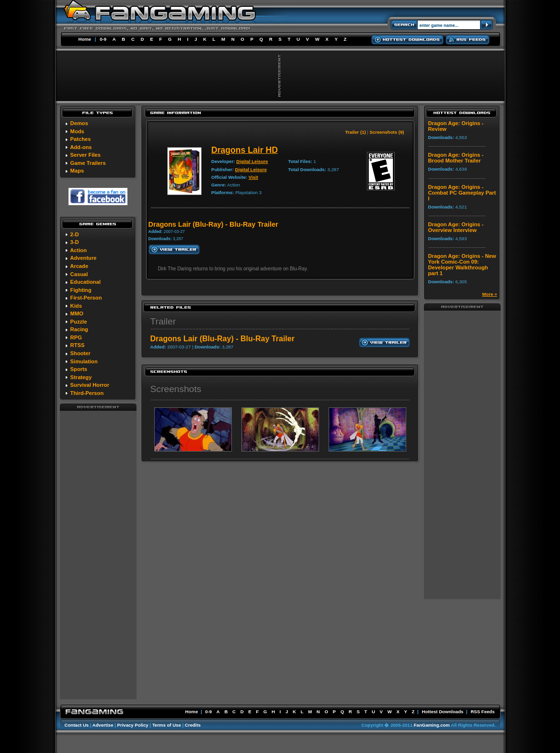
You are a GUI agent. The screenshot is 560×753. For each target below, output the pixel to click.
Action (78, 250)
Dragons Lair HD (245, 150)
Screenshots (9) (387, 132)
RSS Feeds (482, 712)
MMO (77, 313)
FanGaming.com (432, 725)
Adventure (83, 258)
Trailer (163, 321)
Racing (79, 329)
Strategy (81, 377)
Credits (193, 725)
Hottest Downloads (442, 712)
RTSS (78, 345)
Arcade (79, 266)
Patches (81, 139)
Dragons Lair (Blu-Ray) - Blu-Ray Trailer (223, 339)
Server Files (86, 155)
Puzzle (79, 322)
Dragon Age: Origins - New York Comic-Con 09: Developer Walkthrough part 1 (462, 265)
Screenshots (176, 389)
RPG (76, 337)
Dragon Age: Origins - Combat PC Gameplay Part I (462, 193)
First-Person (86, 298)
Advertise (103, 725)
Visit (253, 177)
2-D (75, 234)
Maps (77, 171)
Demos (79, 123)
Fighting (81, 290)
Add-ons (81, 147)
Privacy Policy (133, 725)
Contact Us (77, 725)
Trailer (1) (355, 132)
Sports (79, 369)
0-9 (103, 39)
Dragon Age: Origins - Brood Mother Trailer (456, 158)
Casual (79, 274)
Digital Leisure (252, 161)
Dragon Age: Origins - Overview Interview (456, 227)
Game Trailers (88, 163)
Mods (77, 131)
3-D (75, 242)
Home (85, 39)
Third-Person (87, 393)
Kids (76, 306)
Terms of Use (167, 725)
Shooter (80, 353)
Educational (86, 282)
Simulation (84, 361)
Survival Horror (90, 385)
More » (490, 294)
